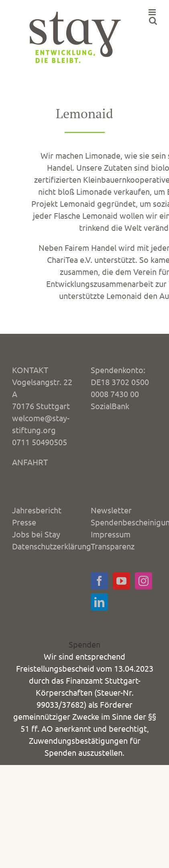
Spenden (84, 644)
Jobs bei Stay (36, 534)
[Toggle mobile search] (153, 21)
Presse (24, 522)
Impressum (111, 534)
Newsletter (111, 510)
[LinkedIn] (99, 602)
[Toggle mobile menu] (153, 12)
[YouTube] (121, 581)
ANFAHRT (30, 462)
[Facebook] (99, 581)
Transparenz (113, 546)
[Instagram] (144, 581)
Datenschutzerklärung (52, 546)
